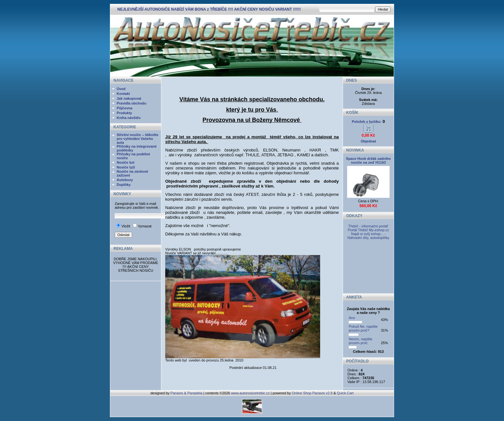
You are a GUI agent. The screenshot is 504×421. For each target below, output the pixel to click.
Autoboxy (125, 180)
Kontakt (123, 94)
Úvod (121, 89)
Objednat (368, 141)
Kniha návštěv (129, 118)
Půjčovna (125, 108)
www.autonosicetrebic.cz (250, 393)
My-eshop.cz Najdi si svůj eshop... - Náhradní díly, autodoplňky (368, 234)
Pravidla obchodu (131, 103)
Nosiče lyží (126, 167)
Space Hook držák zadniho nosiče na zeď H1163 (368, 160)
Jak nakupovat (129, 98)
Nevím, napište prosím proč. (360, 341)
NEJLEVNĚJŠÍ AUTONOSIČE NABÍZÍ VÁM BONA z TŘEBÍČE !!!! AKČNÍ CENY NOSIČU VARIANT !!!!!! (209, 9)
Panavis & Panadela (187, 393)
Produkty (124, 113)
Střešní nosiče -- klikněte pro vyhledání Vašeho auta (138, 139)
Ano (352, 318)
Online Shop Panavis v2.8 (312, 393)
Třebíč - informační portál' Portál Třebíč (368, 228)
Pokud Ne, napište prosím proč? (363, 328)
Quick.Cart (345, 393)
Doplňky (124, 185)
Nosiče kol (126, 162)
